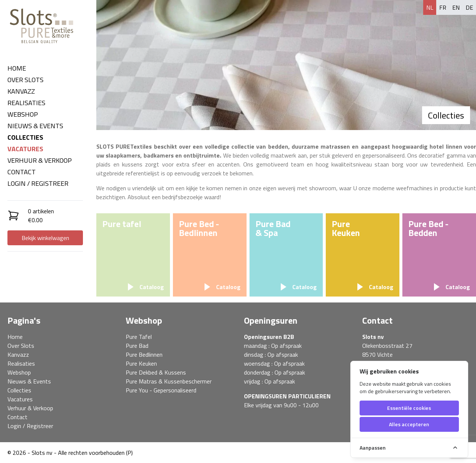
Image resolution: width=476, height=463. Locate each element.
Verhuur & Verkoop (40, 160)
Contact (22, 172)
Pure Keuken (141, 363)
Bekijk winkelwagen (45, 238)
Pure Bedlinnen (144, 354)
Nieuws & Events (35, 126)
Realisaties (26, 103)
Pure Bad (137, 346)
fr (443, 7)
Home (17, 68)
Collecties (25, 137)
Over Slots (25, 80)
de (469, 7)
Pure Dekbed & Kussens (156, 372)
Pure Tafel (139, 337)
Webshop (23, 114)
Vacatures (25, 149)
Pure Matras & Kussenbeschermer (169, 381)
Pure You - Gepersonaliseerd (161, 390)
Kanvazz (21, 91)
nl (430, 7)
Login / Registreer (38, 183)
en (456, 7)
